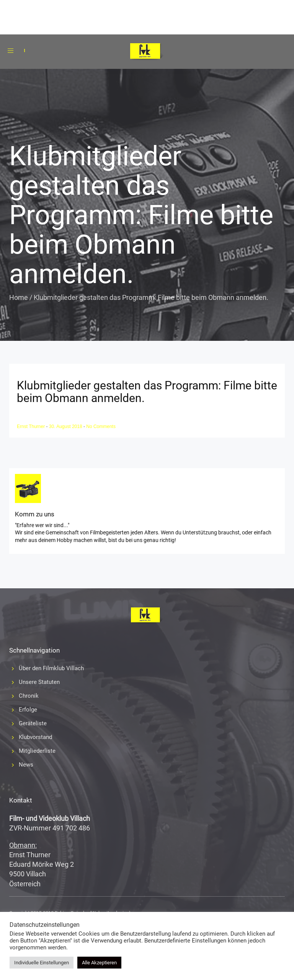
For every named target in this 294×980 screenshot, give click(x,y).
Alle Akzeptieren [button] (99, 963)
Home (19, 297)
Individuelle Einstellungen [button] (42, 963)
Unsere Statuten (39, 682)
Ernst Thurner (31, 427)
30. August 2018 (66, 427)
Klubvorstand (35, 737)
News (26, 765)
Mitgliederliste (37, 751)
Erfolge (28, 710)
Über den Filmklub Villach (51, 668)
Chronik (29, 696)
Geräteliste (33, 723)
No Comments (101, 427)
